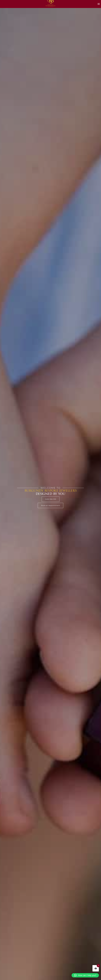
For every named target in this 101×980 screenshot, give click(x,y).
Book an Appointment (50, 505)
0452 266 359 (51, 499)
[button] (85, 975)
